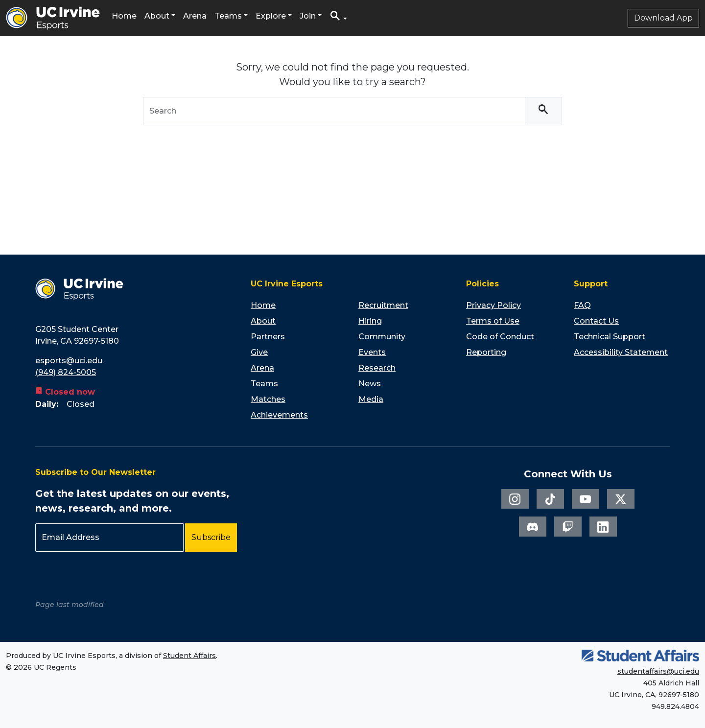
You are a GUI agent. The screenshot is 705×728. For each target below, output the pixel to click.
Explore (271, 16)
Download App (663, 18)
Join (308, 16)
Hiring (370, 321)
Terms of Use (493, 321)
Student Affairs (189, 656)
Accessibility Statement (621, 352)
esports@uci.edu (69, 361)
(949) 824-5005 (66, 372)
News (370, 384)
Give (259, 352)
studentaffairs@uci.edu (658, 671)
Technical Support (610, 337)
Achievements (279, 415)
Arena (195, 16)
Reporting (486, 352)
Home (124, 16)
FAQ (582, 305)
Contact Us (596, 321)
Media (371, 399)
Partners (268, 337)
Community (382, 337)
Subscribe (211, 537)
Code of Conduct (500, 337)
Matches (268, 399)
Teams (228, 16)
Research (377, 368)
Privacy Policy (493, 305)
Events (372, 352)
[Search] (543, 111)
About (157, 16)
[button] (338, 18)
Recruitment (383, 305)
